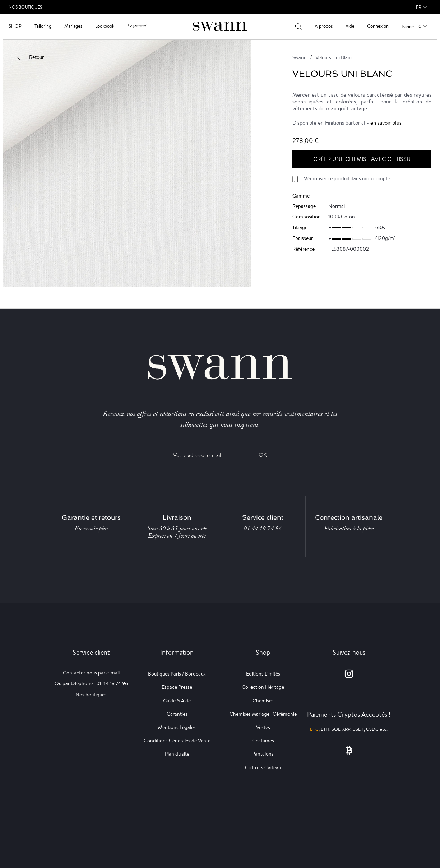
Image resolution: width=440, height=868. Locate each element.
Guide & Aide (177, 701)
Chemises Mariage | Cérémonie (263, 714)
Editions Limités (263, 674)
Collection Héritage (263, 687)
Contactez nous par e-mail (91, 673)
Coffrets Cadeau (263, 767)
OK (263, 455)
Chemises (263, 701)
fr (419, 7)
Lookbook (105, 26)
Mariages (73, 26)
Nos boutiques (91, 695)
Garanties (177, 714)
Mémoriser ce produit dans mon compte (347, 178)
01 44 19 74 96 (263, 529)
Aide (350, 26)
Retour (31, 57)
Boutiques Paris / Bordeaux (177, 674)
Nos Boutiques (25, 7)
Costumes (263, 741)
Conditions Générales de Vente (177, 741)
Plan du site (177, 754)
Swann (300, 57)
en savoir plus (386, 123)
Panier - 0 (411, 26)
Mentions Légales (177, 727)
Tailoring (43, 26)
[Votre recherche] (298, 26)
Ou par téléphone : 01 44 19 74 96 (91, 683)
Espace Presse (177, 687)
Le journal (136, 26)
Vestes (263, 727)
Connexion (378, 26)
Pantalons (263, 754)
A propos (324, 26)
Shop (15, 26)
